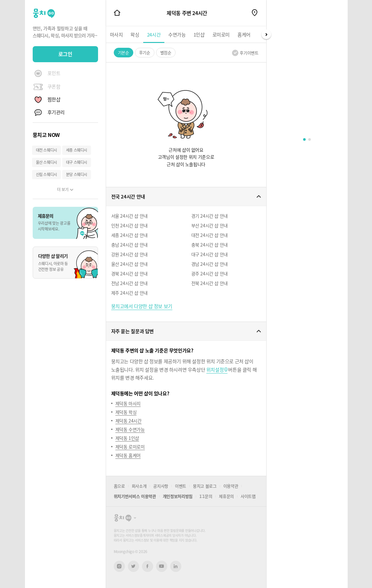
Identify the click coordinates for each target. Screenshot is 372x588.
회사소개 (139, 486)
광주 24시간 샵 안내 (210, 273)
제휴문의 (226, 496)
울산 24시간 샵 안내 (129, 264)
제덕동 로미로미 (130, 447)
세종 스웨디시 (77, 150)
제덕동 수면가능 (130, 429)
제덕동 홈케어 (128, 455)
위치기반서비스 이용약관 (135, 496)
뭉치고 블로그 (205, 486)
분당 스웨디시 (77, 174)
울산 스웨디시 (46, 162)
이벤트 (181, 486)
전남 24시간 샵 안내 (129, 283)
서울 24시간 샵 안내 (129, 216)
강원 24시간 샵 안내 (129, 254)
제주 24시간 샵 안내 (129, 293)
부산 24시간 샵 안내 (210, 225)
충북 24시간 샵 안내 (210, 245)
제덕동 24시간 (128, 421)
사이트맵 (248, 496)
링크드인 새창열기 (176, 566)
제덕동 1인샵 (127, 438)
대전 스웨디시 (46, 150)
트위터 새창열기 (133, 566)
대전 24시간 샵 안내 (210, 235)
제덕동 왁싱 (126, 412)
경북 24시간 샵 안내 (129, 273)
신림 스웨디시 (46, 174)
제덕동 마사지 (128, 403)
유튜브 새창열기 (162, 566)
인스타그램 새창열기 (119, 566)
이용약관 (231, 486)
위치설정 (215, 370)
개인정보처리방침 (178, 496)
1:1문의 (206, 496)
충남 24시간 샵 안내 (129, 245)
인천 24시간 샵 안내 (129, 225)
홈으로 (119, 486)
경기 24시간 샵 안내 (210, 216)
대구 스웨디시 (77, 162)
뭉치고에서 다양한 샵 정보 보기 (142, 306)
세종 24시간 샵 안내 (129, 235)
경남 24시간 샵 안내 (210, 264)
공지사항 (161, 486)
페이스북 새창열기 (148, 566)
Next (266, 34)
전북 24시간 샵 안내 (210, 283)
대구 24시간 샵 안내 (210, 254)
